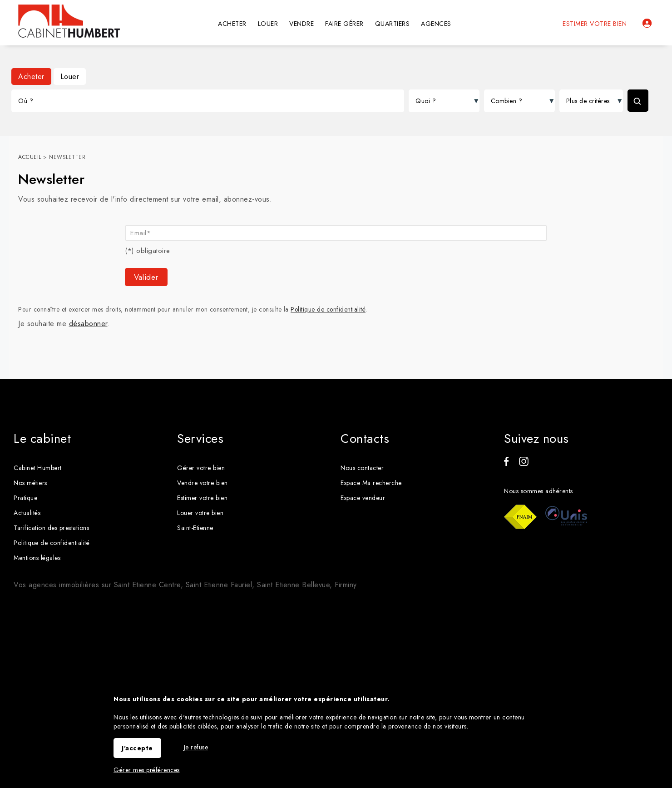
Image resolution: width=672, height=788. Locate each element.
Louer (70, 77)
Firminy (346, 585)
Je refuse (196, 747)
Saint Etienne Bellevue (293, 585)
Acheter (31, 77)
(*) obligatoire (148, 251)
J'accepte (137, 748)
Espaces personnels (647, 23)
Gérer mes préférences (147, 770)
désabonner (88, 324)
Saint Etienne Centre (147, 585)
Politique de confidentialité (328, 309)
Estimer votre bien (595, 24)
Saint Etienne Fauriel (219, 585)
